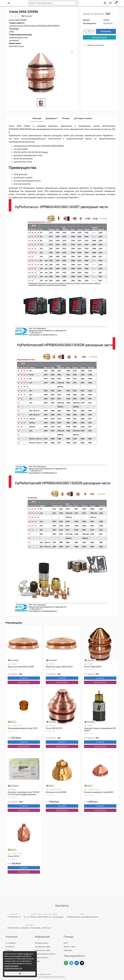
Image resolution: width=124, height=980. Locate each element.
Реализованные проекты (45, 954)
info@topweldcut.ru (74, 917)
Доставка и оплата (83, 124)
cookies (27, 954)
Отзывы (66, 124)
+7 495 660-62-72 (14, 917)
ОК (20, 974)
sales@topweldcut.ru (91, 917)
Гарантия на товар (42, 950)
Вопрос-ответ (70, 947)
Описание (37, 124)
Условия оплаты (42, 943)
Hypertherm (108, 29)
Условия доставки (43, 947)
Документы (52, 124)
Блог (66, 943)
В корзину (106, 37)
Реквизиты (10, 947)
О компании (11, 943)
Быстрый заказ (99, 43)
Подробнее (24, 748)
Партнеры (68, 950)
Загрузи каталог (42, 958)
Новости (9, 950)
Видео (37, 961)
